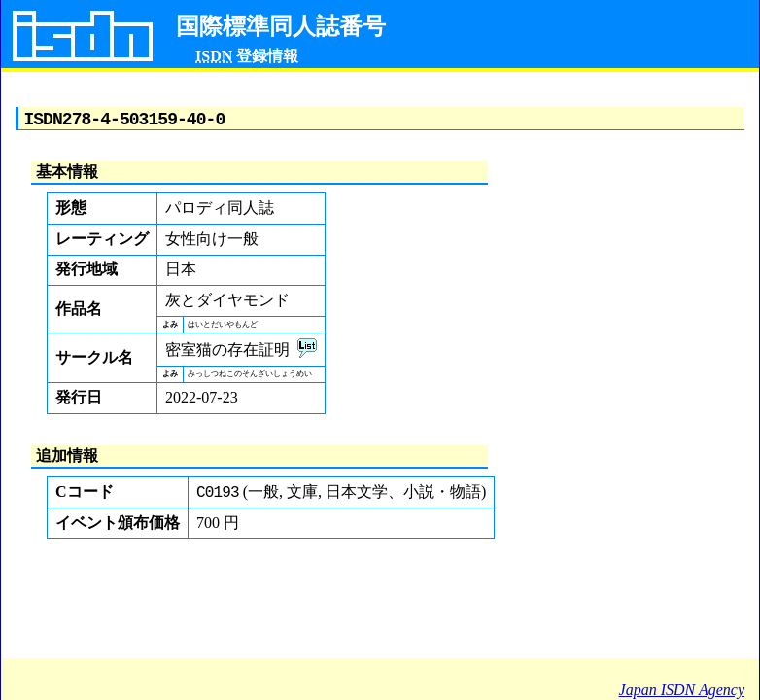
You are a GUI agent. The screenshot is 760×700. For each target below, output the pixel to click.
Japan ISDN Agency (682, 690)
